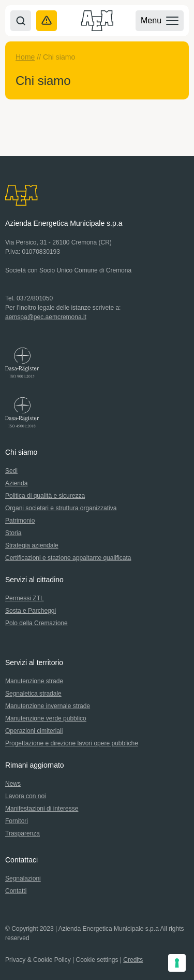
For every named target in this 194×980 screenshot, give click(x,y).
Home (25, 57)
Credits (133, 960)
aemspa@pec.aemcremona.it (46, 317)
